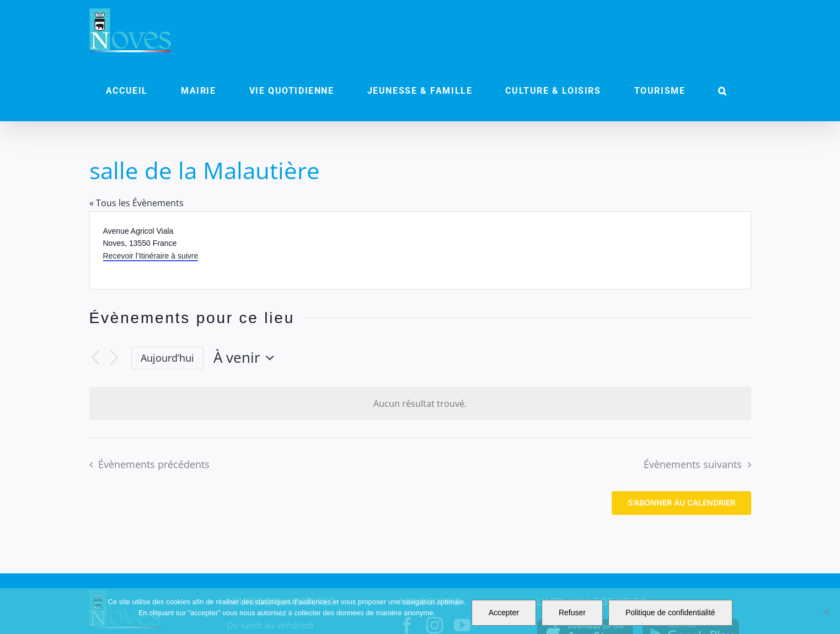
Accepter (504, 612)
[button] (723, 91)
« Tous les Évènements (137, 203)
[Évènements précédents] (96, 358)
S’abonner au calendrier (681, 503)
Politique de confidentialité (670, 612)
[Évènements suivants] (115, 358)
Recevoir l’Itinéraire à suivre (151, 256)
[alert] (420, 404)
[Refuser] (826, 611)
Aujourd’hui (167, 358)
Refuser (572, 612)
